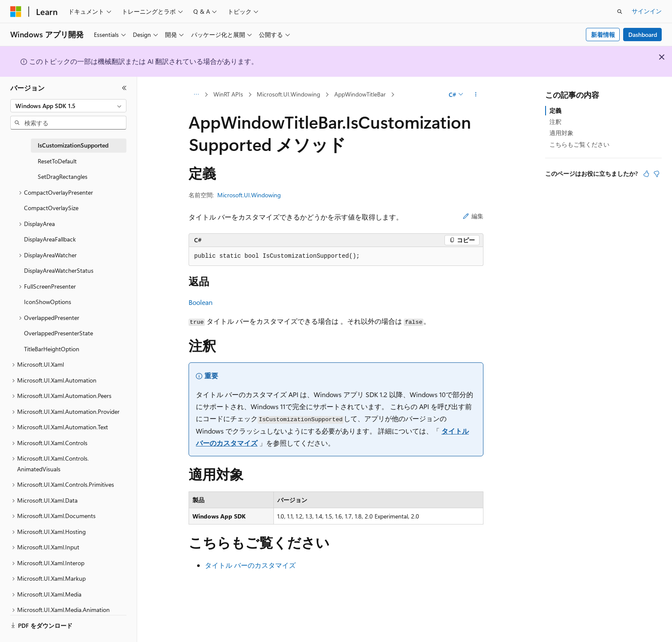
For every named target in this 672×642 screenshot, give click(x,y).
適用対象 (561, 133)
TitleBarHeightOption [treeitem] (52, 349)
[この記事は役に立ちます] (646, 174)
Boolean (201, 302)
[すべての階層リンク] (196, 95)
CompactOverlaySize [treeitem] (51, 208)
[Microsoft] (16, 12)
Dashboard (643, 35)
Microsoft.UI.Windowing (288, 94)
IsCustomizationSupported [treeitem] (73, 145)
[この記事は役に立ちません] (657, 174)
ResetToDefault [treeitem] (57, 161)
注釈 (555, 122)
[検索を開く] (620, 12)
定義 (555, 110)
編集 (473, 216)
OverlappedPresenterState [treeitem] (58, 333)
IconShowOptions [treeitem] (48, 302)
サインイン (647, 11)
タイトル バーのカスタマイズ (250, 565)
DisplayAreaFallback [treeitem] (50, 239)
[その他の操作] (476, 95)
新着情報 (603, 35)
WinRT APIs (228, 94)
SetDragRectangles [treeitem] (63, 176)
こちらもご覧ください (579, 144)
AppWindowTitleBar (360, 94)
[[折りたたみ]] (124, 88)
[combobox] (68, 106)
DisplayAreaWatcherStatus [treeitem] (59, 270)
